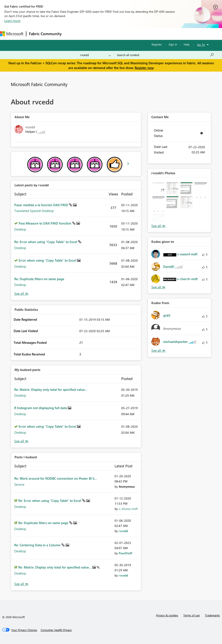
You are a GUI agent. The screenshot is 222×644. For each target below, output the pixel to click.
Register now (144, 68)
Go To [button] (201, 45)
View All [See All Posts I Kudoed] (21, 584)
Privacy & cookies (167, 615)
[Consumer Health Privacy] (56, 630)
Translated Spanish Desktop (34, 211)
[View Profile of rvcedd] (123, 531)
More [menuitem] (161, 34)
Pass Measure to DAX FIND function (45, 223)
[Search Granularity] (95, 55)
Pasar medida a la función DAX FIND (42, 205)
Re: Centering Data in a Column (38, 545)
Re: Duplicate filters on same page (39, 279)
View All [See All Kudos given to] (158, 287)
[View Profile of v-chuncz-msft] (128, 509)
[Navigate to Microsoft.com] (12, 34)
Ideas (108, 34)
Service (19, 484)
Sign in (173, 44)
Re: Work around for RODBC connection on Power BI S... (56, 478)
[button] (158, 188)
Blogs (147, 34)
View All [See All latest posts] (21, 294)
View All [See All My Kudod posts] (21, 441)
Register (157, 44)
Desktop (20, 229)
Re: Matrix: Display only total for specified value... (51, 390)
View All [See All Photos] (158, 226)
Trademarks (212, 615)
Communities (127, 34)
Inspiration (90, 34)
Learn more (12, 21)
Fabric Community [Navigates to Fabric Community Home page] (45, 34)
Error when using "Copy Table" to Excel (48, 260)
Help (187, 44)
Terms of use (192, 615)
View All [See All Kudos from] (158, 351)
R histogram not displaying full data (41, 408)
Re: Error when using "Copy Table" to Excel (46, 242)
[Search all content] (165, 55)
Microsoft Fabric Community (39, 84)
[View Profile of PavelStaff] (125, 553)
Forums (71, 34)
